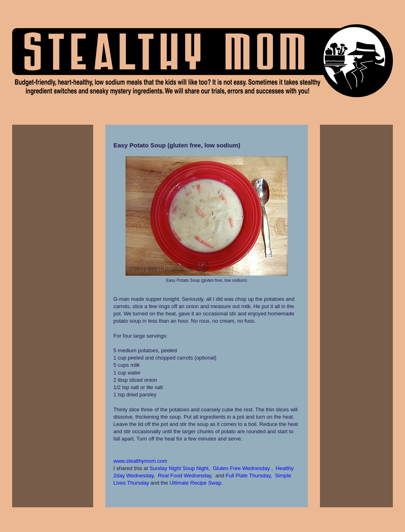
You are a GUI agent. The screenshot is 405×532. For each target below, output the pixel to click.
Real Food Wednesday (184, 476)
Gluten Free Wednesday (242, 468)
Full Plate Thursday (248, 476)
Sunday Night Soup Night (179, 468)
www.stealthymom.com (140, 461)
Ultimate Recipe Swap (196, 483)
